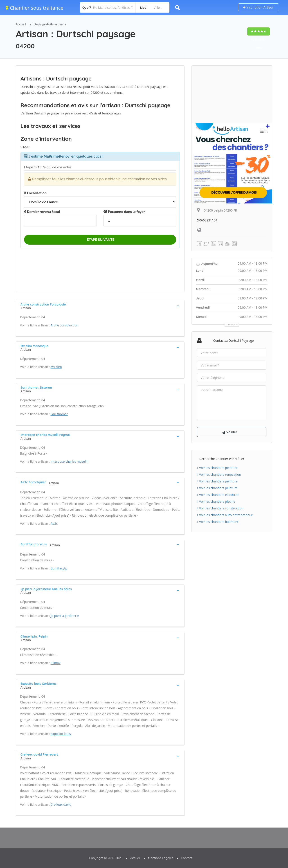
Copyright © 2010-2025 (106, 858)
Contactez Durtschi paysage (234, 340)
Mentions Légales (161, 858)
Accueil (21, 24)
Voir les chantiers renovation (219, 474)
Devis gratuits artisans (50, 24)
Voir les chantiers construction (220, 508)
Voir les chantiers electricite (218, 495)
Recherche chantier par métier (222, 459)
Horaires (233, 325)
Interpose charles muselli (69, 461)
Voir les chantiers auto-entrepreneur (225, 515)
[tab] (100, 306)
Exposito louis (61, 734)
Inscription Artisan (259, 7)
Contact (187, 858)
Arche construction (64, 325)
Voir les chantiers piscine (216, 501)
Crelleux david (61, 804)
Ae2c (54, 523)
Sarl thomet (59, 414)
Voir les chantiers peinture (217, 468)
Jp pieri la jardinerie (65, 616)
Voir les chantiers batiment (218, 522)
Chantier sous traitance (35, 8)
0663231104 (207, 220)
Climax (56, 663)
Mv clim (56, 367)
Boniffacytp (59, 568)
